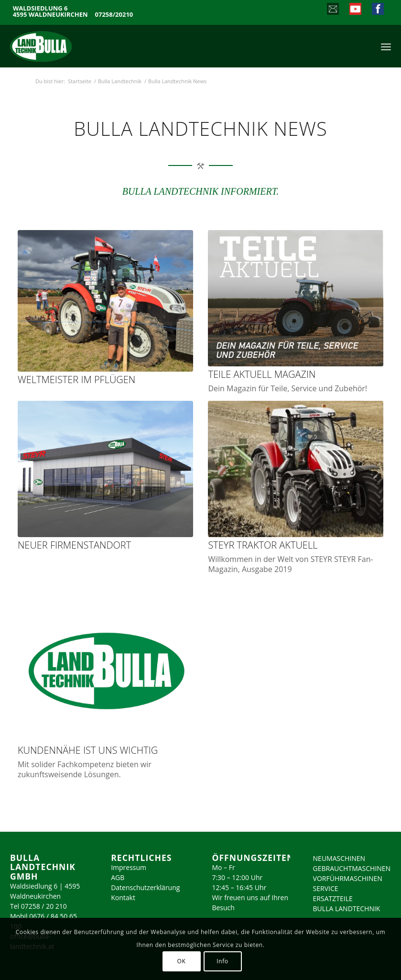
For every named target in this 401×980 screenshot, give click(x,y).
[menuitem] (386, 46)
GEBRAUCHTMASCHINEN (352, 868)
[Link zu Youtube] (355, 10)
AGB (118, 877)
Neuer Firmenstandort (74, 545)
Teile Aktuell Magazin (262, 374)
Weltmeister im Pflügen (76, 380)
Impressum (129, 867)
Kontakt (123, 897)
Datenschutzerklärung (145, 887)
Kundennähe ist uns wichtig (88, 750)
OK (182, 961)
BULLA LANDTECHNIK (347, 908)
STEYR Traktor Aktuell (263, 545)
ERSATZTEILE (333, 898)
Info (222, 961)
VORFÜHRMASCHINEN (348, 878)
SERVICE (326, 888)
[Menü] (386, 46)
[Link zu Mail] (332, 10)
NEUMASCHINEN (339, 858)
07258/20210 (114, 15)
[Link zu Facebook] (377, 10)
